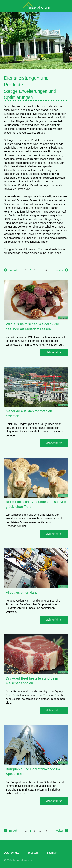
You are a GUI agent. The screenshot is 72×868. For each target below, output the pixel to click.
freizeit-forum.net (23, 860)
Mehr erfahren (54, 352)
